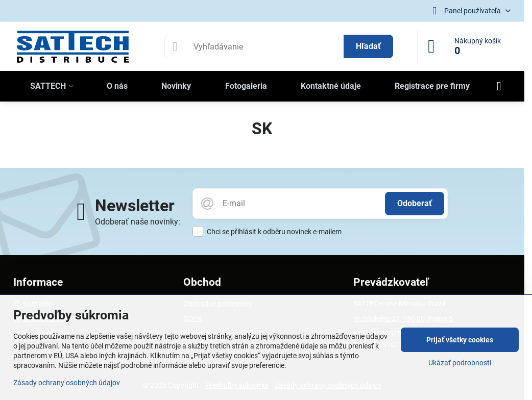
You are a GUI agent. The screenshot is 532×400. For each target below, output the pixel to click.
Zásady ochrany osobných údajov (67, 383)
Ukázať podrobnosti (460, 363)
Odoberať (415, 203)
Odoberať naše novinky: (138, 222)
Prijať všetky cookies (460, 340)
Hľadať (368, 46)
